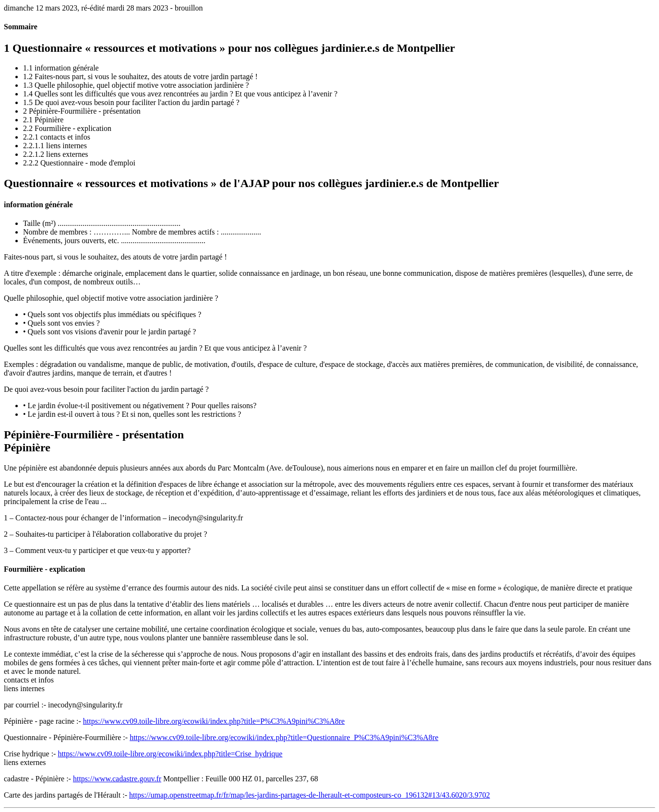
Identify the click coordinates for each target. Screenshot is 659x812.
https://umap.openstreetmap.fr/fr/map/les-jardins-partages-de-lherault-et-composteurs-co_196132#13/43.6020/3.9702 (310, 795)
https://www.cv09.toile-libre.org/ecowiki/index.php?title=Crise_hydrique (170, 754)
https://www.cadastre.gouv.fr (117, 779)
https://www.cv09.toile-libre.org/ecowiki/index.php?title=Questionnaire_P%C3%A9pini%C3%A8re (284, 737)
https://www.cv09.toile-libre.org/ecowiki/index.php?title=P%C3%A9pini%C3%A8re (214, 721)
